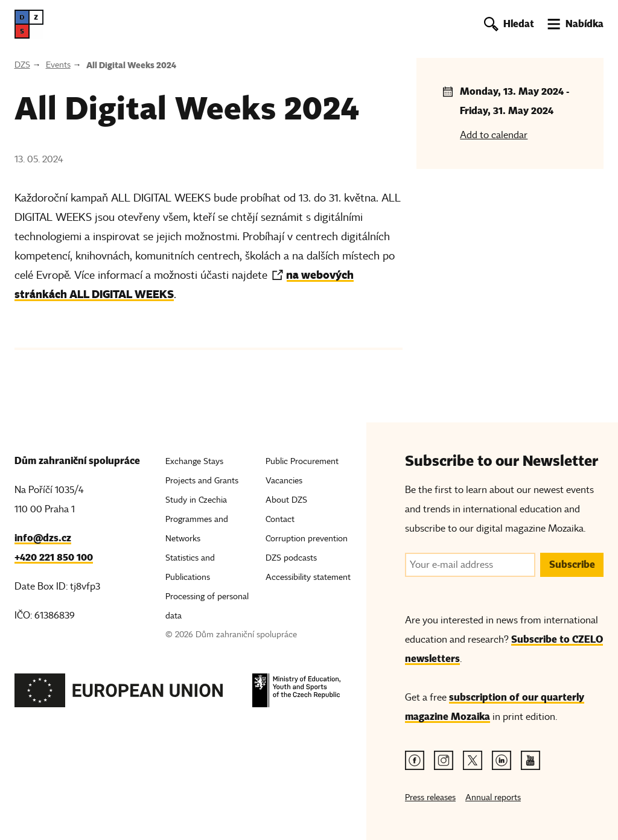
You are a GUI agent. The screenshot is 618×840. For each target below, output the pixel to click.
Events (58, 65)
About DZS (286, 500)
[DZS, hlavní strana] (29, 24)
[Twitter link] (473, 760)
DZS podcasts (291, 558)
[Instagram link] (444, 760)
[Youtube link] (530, 760)
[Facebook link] (415, 760)
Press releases (430, 797)
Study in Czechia (196, 500)
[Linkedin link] (502, 760)
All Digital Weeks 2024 (131, 65)
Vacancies (284, 481)
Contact (280, 519)
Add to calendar (494, 135)
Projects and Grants (202, 481)
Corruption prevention (307, 539)
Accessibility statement (308, 577)
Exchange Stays (194, 461)
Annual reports (493, 797)
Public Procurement (302, 461)
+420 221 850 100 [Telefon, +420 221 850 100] (54, 557)
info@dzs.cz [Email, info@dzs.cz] (43, 538)
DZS (22, 65)
